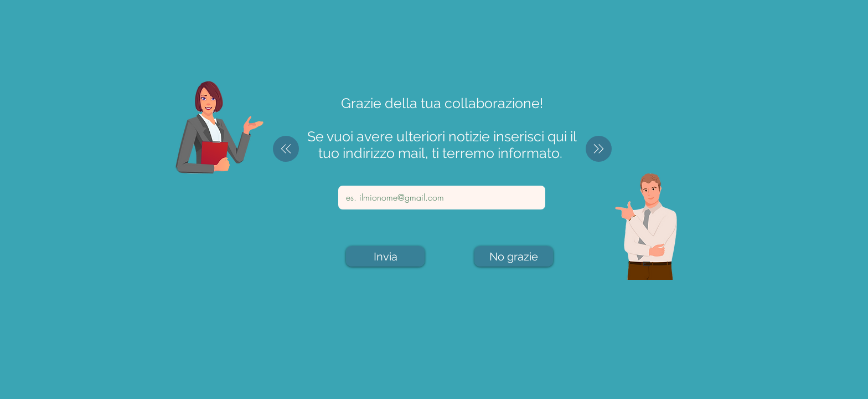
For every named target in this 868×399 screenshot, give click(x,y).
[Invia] (385, 256)
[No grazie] (514, 256)
